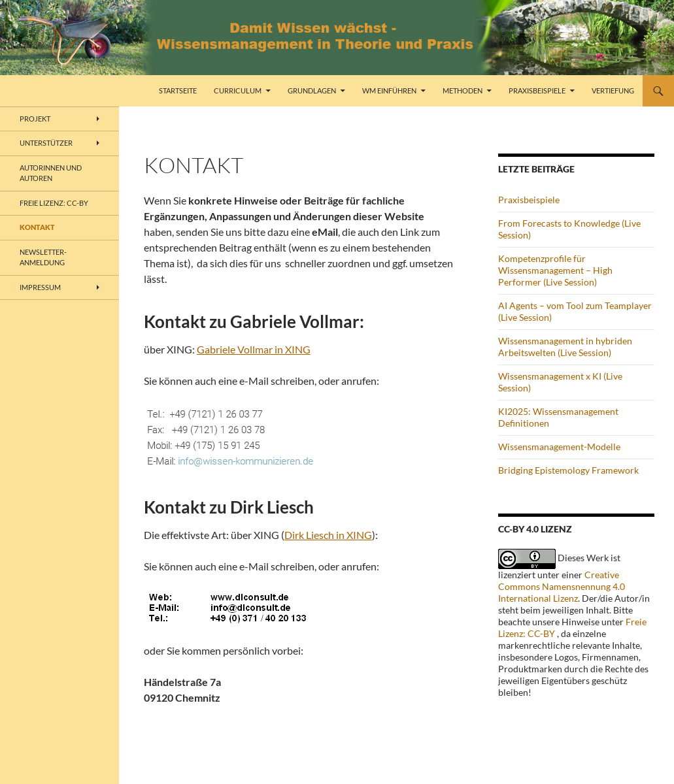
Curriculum (238, 90)
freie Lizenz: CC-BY (54, 203)
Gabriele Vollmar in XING (254, 349)
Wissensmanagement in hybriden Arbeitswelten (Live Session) (565, 347)
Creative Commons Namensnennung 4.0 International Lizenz (562, 586)
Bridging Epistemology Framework (568, 470)
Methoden (463, 90)
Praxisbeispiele (537, 90)
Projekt (35, 119)
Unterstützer (46, 143)
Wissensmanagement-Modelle (559, 447)
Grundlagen (312, 90)
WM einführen (389, 90)
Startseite (178, 90)
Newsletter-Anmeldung (43, 257)
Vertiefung (613, 90)
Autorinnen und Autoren (51, 173)
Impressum (40, 287)
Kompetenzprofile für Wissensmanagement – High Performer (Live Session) (555, 270)
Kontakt (37, 227)
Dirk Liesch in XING (328, 535)
